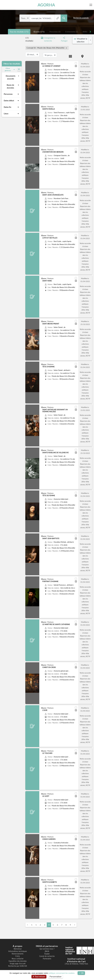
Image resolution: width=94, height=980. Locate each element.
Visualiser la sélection (81, 40)
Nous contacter (18, 959)
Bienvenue (18, 949)
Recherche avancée (81, 18)
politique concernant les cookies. (62, 973)
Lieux (12, 114)
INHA (47, 951)
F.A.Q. (18, 956)
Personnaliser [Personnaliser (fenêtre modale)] (56, 977)
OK (81, 973)
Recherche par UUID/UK (18, 966)
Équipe (47, 954)
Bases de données (13, 86)
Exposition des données (18, 961)
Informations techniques (18, 951)
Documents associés (13, 77)
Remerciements (18, 954)
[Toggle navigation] (91, 5)
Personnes (12, 94)
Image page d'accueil (18, 964)
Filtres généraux (10, 69)
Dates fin (12, 107)
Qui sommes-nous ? (47, 949)
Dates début (12, 101)
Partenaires (47, 959)
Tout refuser (39, 977)
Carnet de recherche (47, 956)
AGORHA (46, 5)
